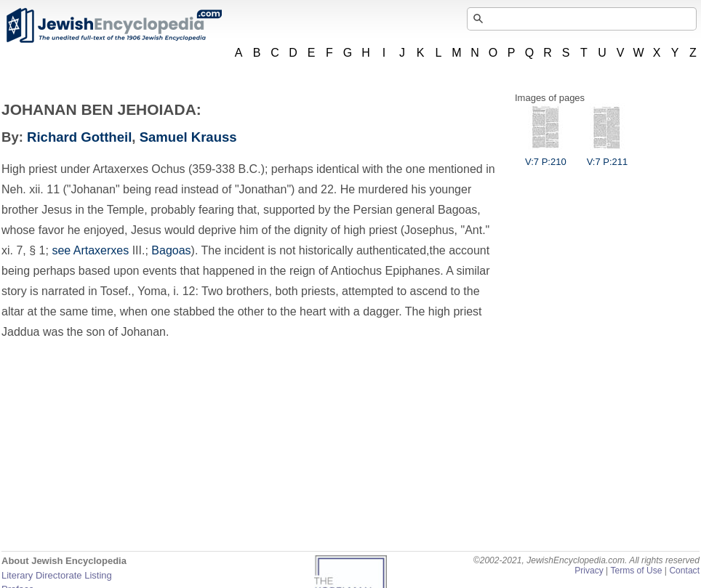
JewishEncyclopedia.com (113, 25)
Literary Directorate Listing (57, 575)
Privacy (589, 571)
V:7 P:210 (546, 156)
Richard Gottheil (79, 137)
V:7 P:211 (608, 156)
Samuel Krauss (188, 137)
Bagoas (171, 250)
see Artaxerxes (90, 250)
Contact (684, 571)
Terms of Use (636, 571)
